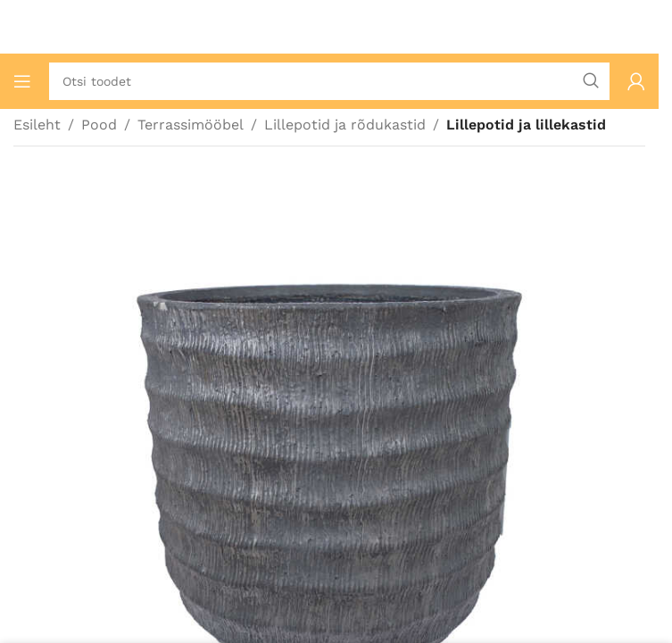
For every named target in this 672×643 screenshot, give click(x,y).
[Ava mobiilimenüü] (22, 81)
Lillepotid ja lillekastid (526, 125)
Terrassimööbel (191, 125)
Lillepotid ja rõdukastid (345, 125)
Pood (99, 125)
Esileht (37, 125)
